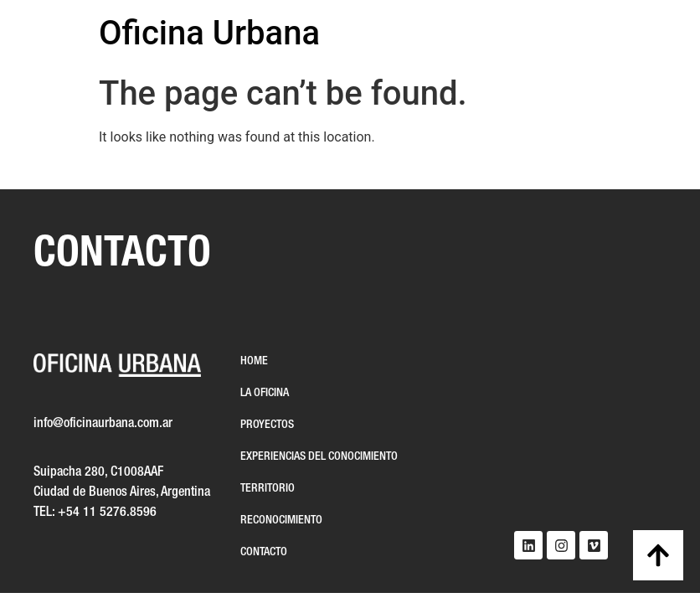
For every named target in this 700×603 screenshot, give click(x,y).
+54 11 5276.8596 (107, 513)
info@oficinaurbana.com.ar (103, 424)
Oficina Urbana (209, 33)
